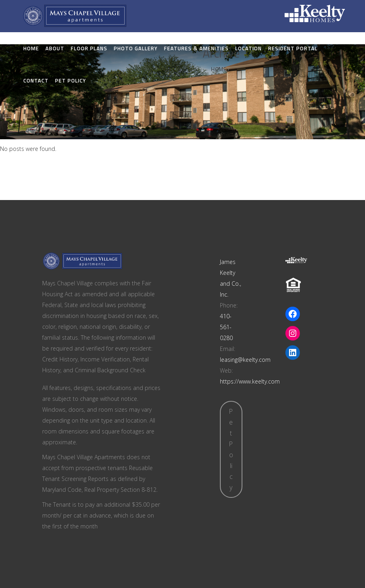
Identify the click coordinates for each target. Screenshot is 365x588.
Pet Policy (231, 449)
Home (219, 69)
